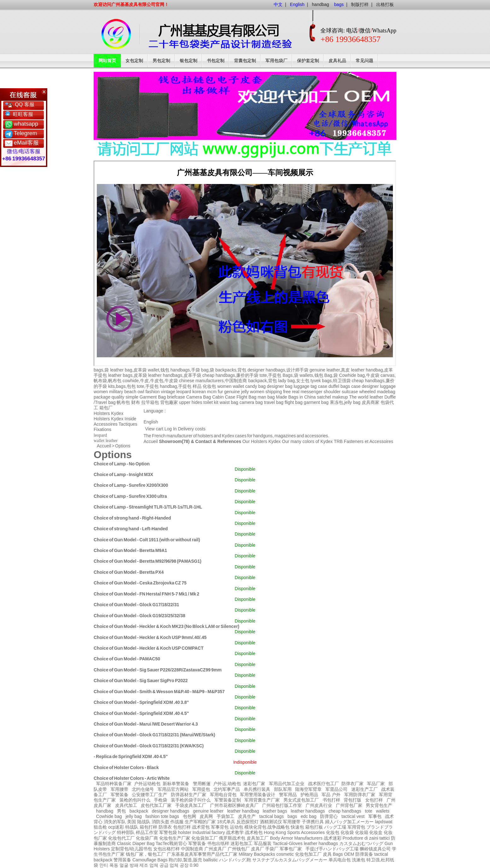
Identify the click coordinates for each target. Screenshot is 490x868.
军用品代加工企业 (287, 784)
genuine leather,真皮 (330, 370)
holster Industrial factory (202, 832)
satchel (324, 397)
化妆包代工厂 (121, 838)
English (151, 422)
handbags (328, 843)
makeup (340, 397)
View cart (154, 429)
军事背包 (220, 827)
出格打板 (385, 4)
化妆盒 (376, 832)
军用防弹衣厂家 (360, 795)
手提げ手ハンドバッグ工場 (332, 849)
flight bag (294, 402)
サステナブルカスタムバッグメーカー (290, 860)
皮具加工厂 (258, 838)
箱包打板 (314, 827)
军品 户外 (331, 795)
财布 (136, 402)
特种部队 (126, 832)
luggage (388, 386)
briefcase (176, 397)
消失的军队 (115, 822)
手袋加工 (225, 816)
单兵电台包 (340, 860)
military (116, 392)
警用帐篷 (202, 784)
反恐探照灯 (248, 822)
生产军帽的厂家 (200, 822)
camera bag (251, 402)
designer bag (280, 386)
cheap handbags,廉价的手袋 (230, 375)
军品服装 (263, 843)
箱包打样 (149, 827)
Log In (170, 429)
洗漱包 (359, 860)
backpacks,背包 (231, 370)
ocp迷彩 (116, 827)
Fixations (102, 429)
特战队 (132, 827)
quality (118, 397)
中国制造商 (192, 849)
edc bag (309, 816)
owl (141, 392)
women (101, 392)
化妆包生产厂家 (175, 838)
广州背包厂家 (349, 805)
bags (292, 816)
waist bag (229, 402)
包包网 (190, 816)
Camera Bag (198, 397)
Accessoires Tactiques (115, 424)
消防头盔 (160, 822)
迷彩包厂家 (254, 784)
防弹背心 (329, 816)
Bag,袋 (331, 375)
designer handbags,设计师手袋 (278, 370)
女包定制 (134, 61)
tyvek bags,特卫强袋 (331, 381)
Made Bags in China (296, 397)
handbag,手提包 (176, 386)
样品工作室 (147, 832)
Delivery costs (192, 429)
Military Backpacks (257, 854)
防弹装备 (364, 854)
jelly (245, 392)
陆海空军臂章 (308, 789)
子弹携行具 (313, 822)
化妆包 (209, 386)
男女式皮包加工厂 (301, 800)
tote (368, 811)
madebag (386, 392)
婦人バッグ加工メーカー (349, 822)
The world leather (366, 397)
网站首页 (107, 61)
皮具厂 (258, 849)
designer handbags (170, 811)
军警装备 (120, 795)
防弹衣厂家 (353, 784)
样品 (197, 386)
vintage (168, 392)
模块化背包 (255, 827)
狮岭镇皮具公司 (375, 849)
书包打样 (331, 800)
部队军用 (283, 789)
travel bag (274, 402)
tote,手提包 (270, 375)
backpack (139, 811)
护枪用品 (309, 795)
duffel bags (339, 386)
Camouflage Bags (150, 860)
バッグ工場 (335, 827)
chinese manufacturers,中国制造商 (213, 381)
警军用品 (288, 795)
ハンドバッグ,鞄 (236, 860)
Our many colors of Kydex (307, 441)
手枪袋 (160, 800)
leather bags (275, 811)
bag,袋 (208, 370)
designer (370, 386)
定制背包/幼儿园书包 (131, 849)
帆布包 (123, 402)
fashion (152, 392)
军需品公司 (336, 789)
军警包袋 (168, 832)
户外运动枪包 (147, 784)
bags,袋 (101, 370)
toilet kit (211, 402)
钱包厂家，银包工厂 (146, 854)
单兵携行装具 (257, 789)
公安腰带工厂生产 (149, 795)
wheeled (367, 392)
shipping (274, 392)
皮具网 (206, 816)
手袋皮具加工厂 (191, 805)
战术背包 (201, 827)
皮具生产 (247, 816)
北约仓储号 (143, 789)
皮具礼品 (337, 61)
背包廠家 (169, 402)
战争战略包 (278, 827)
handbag (321, 4)
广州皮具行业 (319, 805)
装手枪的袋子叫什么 (191, 800)
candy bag (256, 386)
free (287, 392)
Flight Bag (246, 397)
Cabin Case (224, 397)
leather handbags (308, 811)
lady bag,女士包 (294, 381)
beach (130, 392)
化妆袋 (347, 832)
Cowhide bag (109, 816)
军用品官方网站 (173, 789)
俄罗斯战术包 (232, 838)
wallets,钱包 (311, 375)
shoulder (332, 392)
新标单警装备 (176, 784)
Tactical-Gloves (288, 843)
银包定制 (189, 61)
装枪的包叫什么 (135, 800)
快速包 (297, 827)
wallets (383, 811)
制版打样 (360, 4)
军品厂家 (376, 784)
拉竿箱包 (150, 402)
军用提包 (201, 789)
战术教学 (235, 832)
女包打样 (374, 800)
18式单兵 (226, 822)
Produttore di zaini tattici (366, 838)
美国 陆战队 (139, 822)
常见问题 (365, 61)
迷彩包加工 (242, 843)
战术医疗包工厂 (324, 784)
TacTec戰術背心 (172, 843)
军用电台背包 (223, 795)
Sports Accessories (306, 832)
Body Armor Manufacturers (296, 838)
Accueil (151, 441)
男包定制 (161, 61)
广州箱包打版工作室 (282, 805)
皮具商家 (370, 402)
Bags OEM (343, 854)
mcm (212, 392)
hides (197, 402)
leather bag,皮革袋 (128, 370)
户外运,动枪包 (227, 784)
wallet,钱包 (159, 370)
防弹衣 (165, 827)
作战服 (177, 822)
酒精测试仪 (271, 822)
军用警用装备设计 (258, 795)
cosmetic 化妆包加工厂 (299, 854)
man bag (266, 397)
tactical (381, 854)
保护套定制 (308, 61)
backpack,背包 (262, 381)
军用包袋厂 (277, 61)
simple (132, 397)
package (102, 397)
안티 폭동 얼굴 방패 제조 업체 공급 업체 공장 (144, 865)
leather (310, 843)
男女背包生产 (379, 805)
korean (199, 392)
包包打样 (182, 827)
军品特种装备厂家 (114, 784)
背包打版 (353, 800)
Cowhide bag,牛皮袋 (359, 375)
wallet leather (106, 441)
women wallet (231, 386)
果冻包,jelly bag (345, 402)
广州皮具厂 (215, 849)
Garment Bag (153, 397)
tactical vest (353, 816)
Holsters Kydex (108, 413)
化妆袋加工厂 (205, 838)
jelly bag (134, 816)
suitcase (350, 392)
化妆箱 (362, 832)
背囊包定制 (245, 61)
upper (185, 402)
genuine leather (208, 811)
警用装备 (122, 860)
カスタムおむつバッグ (361, 843)
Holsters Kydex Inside (115, 419)
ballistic (211, 860)
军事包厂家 (291, 849)
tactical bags (271, 816)
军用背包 (356, 827)
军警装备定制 (228, 800)
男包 (121, 811)
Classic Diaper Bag (136, 843)
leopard (184, 392)
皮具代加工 (126, 805)
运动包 (236, 827)
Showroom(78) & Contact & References (200, 441)
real (296, 392)
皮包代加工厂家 (156, 805)
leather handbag (243, 811)
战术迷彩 (333, 838)
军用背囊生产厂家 (262, 800)
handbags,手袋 (185, 370)
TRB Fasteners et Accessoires (364, 441)
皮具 (327, 854)
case (323, 386)
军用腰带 (120, 789)
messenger (311, 392)
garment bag (316, 402)
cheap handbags (345, 811)
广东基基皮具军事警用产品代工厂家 (202, 854)
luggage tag (305, 386)
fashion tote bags (162, 816)
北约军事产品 (227, 789)
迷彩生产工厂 (365, 789)
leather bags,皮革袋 (128, 375)
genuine (232, 392)
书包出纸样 (218, 843)
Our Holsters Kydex (262, 441)
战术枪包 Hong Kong (265, 832)
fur (220, 392)
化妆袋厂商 (147, 838)
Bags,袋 (290, 375)
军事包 (375, 816)
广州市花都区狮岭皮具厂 (234, 805)
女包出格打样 (166, 849)
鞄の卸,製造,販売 (185, 860)
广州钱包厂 (239, 849)
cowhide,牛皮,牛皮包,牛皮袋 (150, 381)
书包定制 (216, 61)
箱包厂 (106, 408)
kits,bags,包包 (122, 386)
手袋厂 (272, 849)
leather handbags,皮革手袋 (175, 375)
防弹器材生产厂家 (189, 795)
